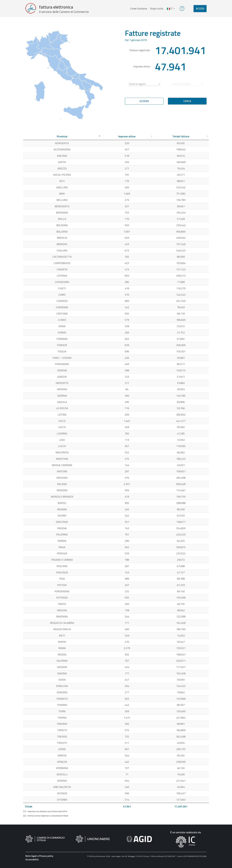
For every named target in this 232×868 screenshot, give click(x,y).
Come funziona (138, 9)
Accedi (200, 9)
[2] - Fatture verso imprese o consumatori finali (46, 818)
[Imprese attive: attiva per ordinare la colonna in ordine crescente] (127, 138)
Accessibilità (32, 861)
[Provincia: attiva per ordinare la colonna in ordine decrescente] (62, 138)
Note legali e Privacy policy (39, 858)
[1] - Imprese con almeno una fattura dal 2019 (45, 813)
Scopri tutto (156, 9)
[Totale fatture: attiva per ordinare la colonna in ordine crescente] (181, 138)
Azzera (144, 103)
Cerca (187, 103)
